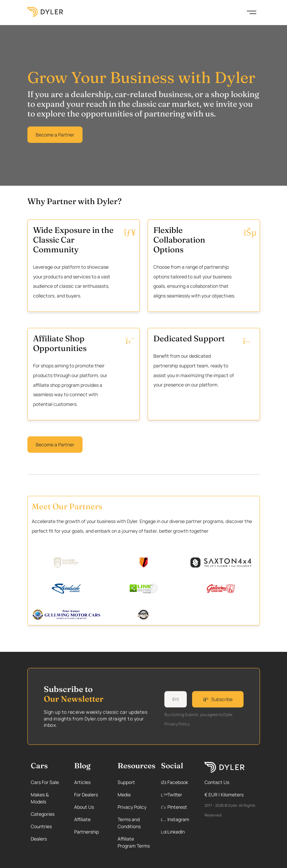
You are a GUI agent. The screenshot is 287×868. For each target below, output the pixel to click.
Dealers (39, 839)
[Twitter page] (177, 795)
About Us (84, 807)
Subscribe (218, 699)
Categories (43, 814)
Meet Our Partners (67, 506)
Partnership (87, 832)
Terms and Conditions (129, 823)
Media (124, 795)
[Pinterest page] (177, 807)
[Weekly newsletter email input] (176, 699)
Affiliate (82, 819)
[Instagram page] (177, 819)
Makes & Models (40, 798)
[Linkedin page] (177, 832)
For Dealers (86, 795)
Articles (82, 782)
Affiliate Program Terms (134, 842)
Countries (41, 826)
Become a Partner (55, 135)
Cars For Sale (45, 782)
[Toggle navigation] (252, 12)
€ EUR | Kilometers (224, 795)
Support (126, 782)
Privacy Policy (132, 807)
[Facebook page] (177, 782)
